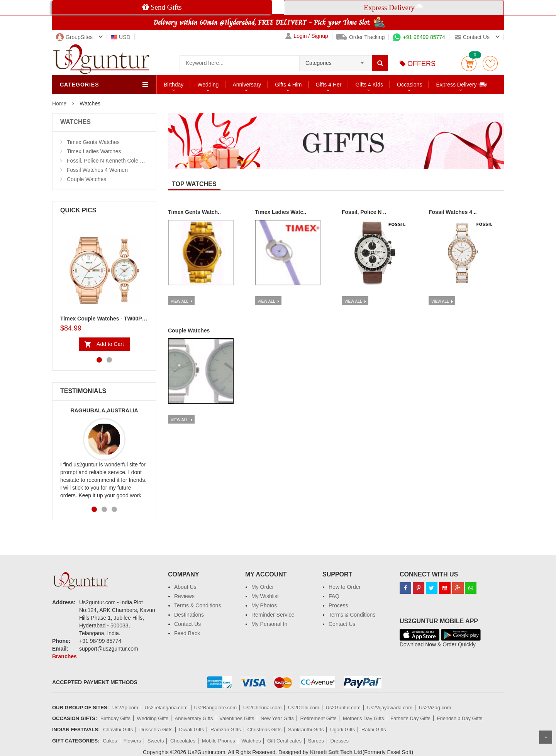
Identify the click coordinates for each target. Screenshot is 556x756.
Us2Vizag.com (435, 708)
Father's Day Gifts (410, 718)
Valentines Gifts (237, 718)
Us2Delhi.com (304, 708)
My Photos (264, 605)
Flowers (132, 741)
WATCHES (75, 122)
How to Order (345, 587)
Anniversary (247, 85)
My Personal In (269, 624)
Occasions (409, 85)
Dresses (339, 741)
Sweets (156, 741)
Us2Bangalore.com (215, 708)
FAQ (334, 596)
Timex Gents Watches (93, 142)
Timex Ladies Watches (94, 151)
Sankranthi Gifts (306, 730)
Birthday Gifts (115, 718)
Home (59, 103)
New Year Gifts (277, 718)
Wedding (208, 85)
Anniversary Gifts (194, 718)
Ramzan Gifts (226, 730)
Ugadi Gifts (342, 730)
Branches (64, 656)
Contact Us (187, 624)
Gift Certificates (284, 741)
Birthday (174, 85)
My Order (263, 587)
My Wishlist (265, 596)
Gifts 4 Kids (369, 85)
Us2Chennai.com (263, 708)
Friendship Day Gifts (460, 718)
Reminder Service (273, 615)
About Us (185, 587)
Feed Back (187, 633)
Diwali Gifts (191, 730)
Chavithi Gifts (118, 730)
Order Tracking (361, 37)
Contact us (472, 37)
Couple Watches (86, 179)
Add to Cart (110, 344)
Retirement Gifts (319, 718)
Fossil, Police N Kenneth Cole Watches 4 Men (122, 161)
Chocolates (183, 741)
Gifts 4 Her (329, 85)
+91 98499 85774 (419, 37)
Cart (469, 64)
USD (121, 37)
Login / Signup (307, 36)
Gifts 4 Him (288, 85)
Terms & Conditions (197, 605)
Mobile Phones (219, 741)
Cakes (110, 741)
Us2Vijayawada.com (390, 708)
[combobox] (336, 61)
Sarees (316, 741)
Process (338, 605)
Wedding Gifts (153, 718)
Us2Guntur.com (343, 708)
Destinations (189, 615)
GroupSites (74, 37)
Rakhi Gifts (374, 730)
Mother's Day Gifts (364, 718)
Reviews (184, 596)
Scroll (546, 737)
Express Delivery (462, 84)
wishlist (490, 64)
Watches (251, 741)
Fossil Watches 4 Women (97, 170)
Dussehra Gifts (156, 730)
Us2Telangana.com (167, 708)
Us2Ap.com (125, 708)
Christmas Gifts (264, 730)
